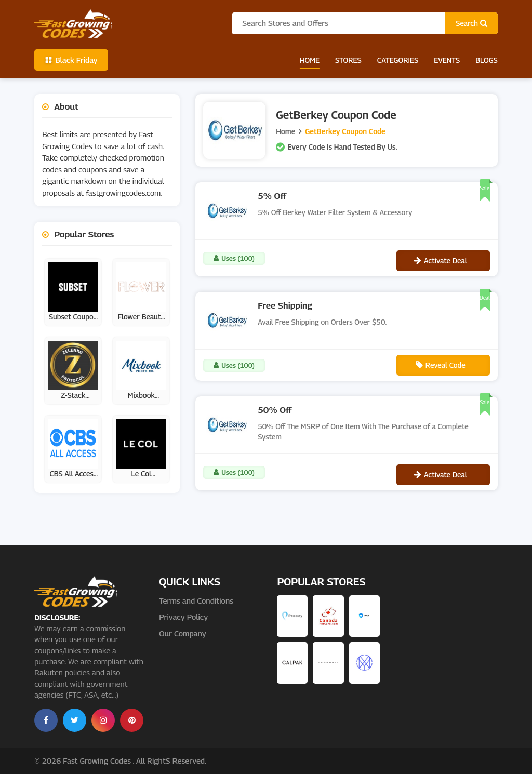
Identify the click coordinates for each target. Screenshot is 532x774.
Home (310, 60)
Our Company (182, 633)
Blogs (487, 60)
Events (447, 60)
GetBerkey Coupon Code (345, 131)
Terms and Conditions (196, 600)
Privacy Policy (183, 617)
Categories (398, 60)
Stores (348, 60)
